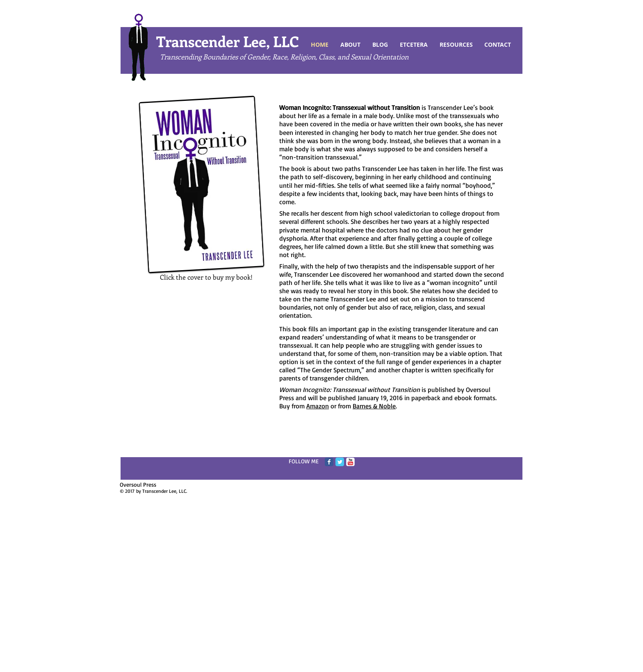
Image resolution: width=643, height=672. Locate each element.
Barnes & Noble (374, 406)
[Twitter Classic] (340, 462)
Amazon (318, 406)
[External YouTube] (206, 347)
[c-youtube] (350, 462)
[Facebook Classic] (329, 462)
